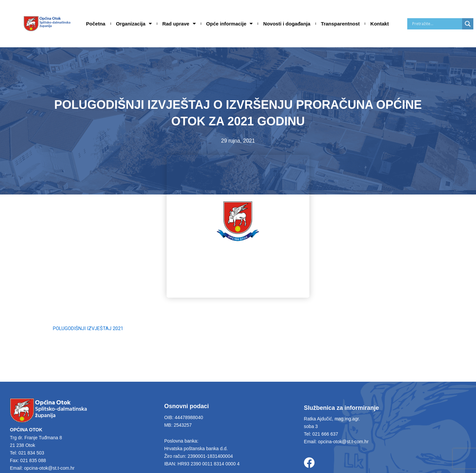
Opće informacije (230, 24)
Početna (96, 24)
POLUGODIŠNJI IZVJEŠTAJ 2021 (92, 328)
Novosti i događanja (287, 24)
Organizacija (134, 24)
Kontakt (379, 24)
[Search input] (436, 24)
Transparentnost (340, 24)
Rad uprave (179, 24)
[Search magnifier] (468, 24)
